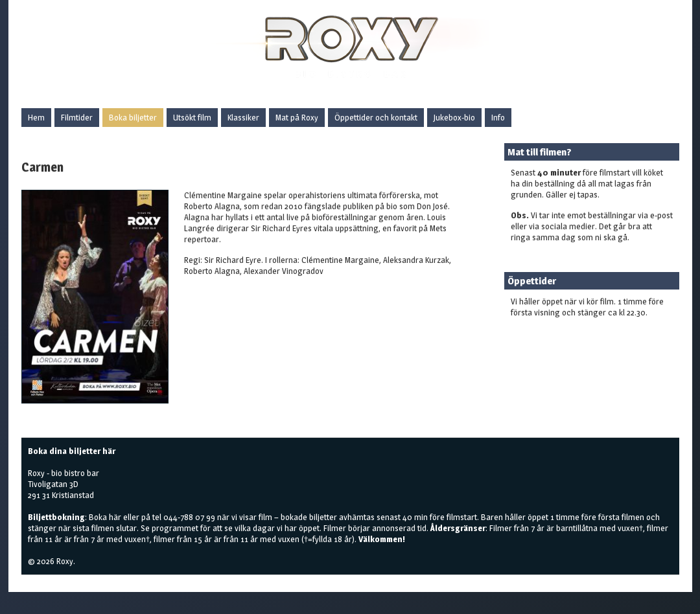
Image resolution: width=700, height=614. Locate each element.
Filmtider (77, 117)
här (115, 517)
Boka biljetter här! (543, 333)
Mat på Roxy (297, 117)
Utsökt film (192, 117)
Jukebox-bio (454, 117)
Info (498, 117)
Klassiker (243, 117)
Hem (36, 117)
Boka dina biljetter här (72, 451)
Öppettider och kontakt (376, 117)
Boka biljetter (133, 117)
